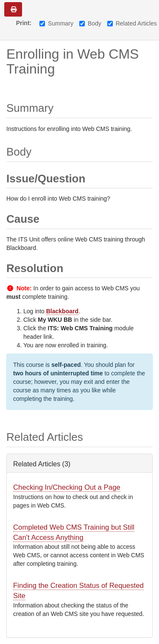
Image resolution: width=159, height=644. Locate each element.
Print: (24, 23)
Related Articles (132, 23)
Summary (56, 23)
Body (90, 23)
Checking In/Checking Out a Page (67, 487)
